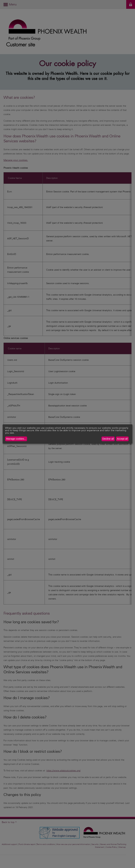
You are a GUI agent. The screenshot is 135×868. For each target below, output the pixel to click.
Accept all (122, 439)
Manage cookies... (16, 439)
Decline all (108, 439)
